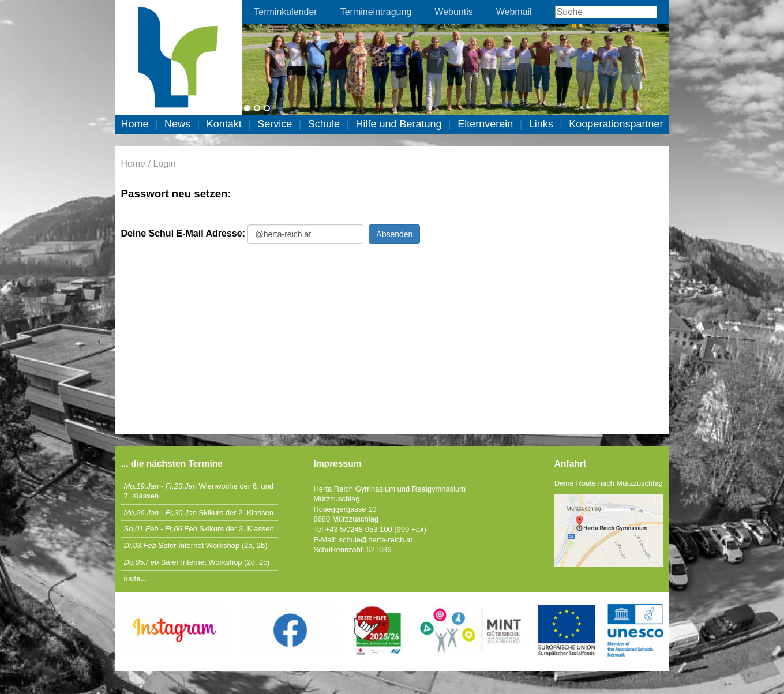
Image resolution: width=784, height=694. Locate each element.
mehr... (136, 578)
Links (541, 124)
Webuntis (453, 12)
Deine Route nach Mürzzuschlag (609, 483)
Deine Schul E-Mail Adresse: (183, 233)
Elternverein (485, 124)
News (177, 124)
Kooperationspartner (616, 124)
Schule (324, 124)
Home (135, 124)
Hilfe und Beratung (398, 124)
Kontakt (224, 124)
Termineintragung (376, 12)
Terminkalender (285, 12)
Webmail (514, 12)
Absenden (394, 234)
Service (275, 124)
